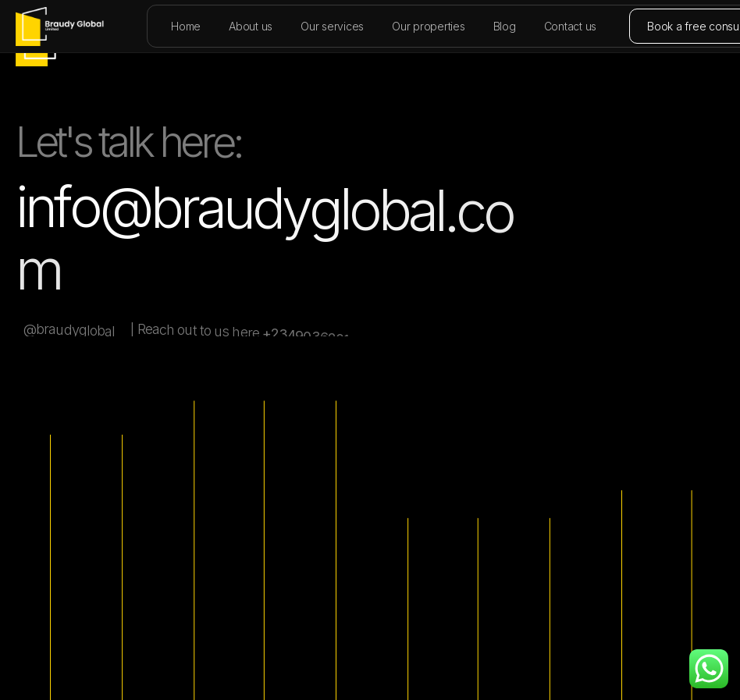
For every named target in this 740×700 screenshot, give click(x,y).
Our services (332, 26)
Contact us (571, 26)
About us (251, 26)
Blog (505, 26)
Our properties (429, 26)
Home (186, 26)
